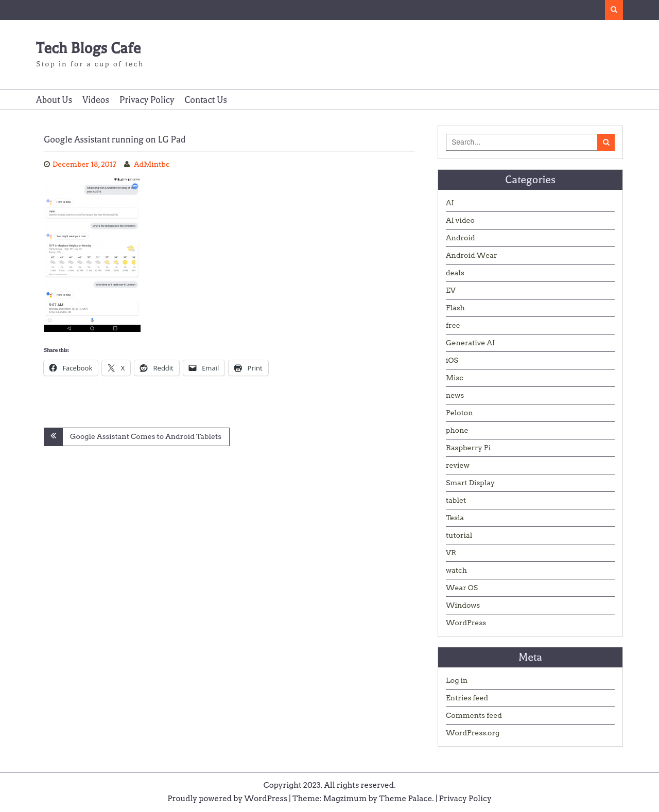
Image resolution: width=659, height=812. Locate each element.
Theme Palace (406, 799)
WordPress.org (473, 733)
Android (461, 238)
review (458, 465)
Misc (455, 378)
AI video (460, 220)
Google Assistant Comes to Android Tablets (146, 436)
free (453, 325)
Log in (457, 680)
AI (450, 203)
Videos (96, 100)
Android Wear (471, 255)
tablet (456, 500)
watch (456, 570)
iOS (452, 360)
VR (451, 553)
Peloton (459, 413)
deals (455, 273)
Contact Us (206, 100)
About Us (54, 100)
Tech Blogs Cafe (88, 48)
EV (451, 290)
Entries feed (467, 698)
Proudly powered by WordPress (227, 799)
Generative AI (470, 343)
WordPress (466, 623)
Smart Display (470, 483)
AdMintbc (152, 164)
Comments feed (474, 715)
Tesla (455, 518)
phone (457, 430)
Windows (463, 605)
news (455, 395)
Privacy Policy (147, 100)
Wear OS (462, 588)
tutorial (459, 535)
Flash (455, 308)
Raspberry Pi (468, 448)
